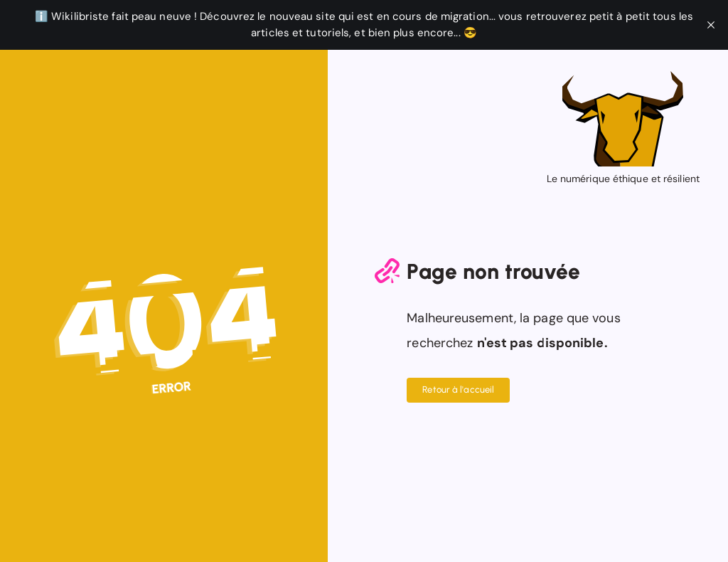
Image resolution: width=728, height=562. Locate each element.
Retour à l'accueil (458, 389)
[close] (711, 25)
